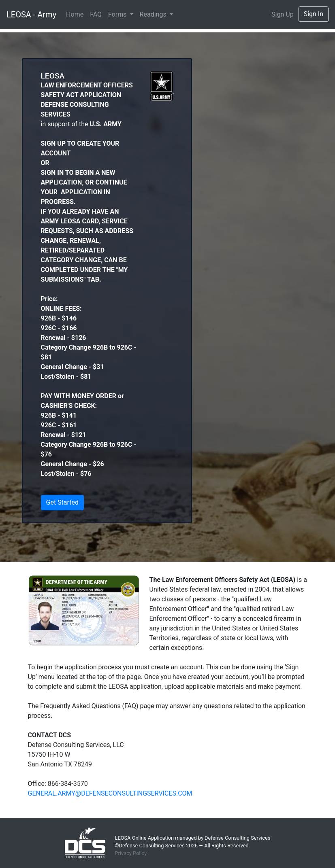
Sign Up (283, 14)
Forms (118, 14)
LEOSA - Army (31, 15)
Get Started (63, 502)
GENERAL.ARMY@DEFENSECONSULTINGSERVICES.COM (110, 793)
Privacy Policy (131, 853)
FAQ (96, 14)
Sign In (314, 14)
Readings (154, 14)
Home (75, 14)
